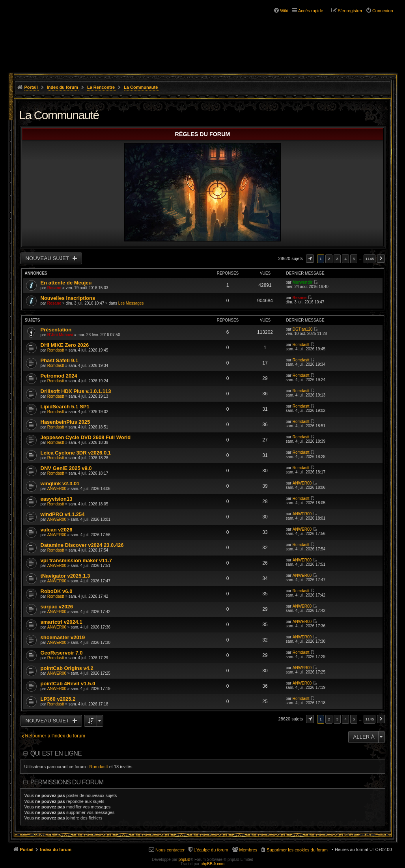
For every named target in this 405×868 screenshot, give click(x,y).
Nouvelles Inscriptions (68, 298)
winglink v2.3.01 (60, 484)
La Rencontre (101, 87)
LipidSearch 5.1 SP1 (65, 407)
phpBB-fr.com (213, 864)
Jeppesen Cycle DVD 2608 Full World (86, 437)
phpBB (185, 860)
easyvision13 (57, 499)
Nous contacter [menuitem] (170, 850)
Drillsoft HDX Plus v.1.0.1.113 (76, 391)
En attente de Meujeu (66, 283)
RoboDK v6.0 (57, 591)
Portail (31, 87)
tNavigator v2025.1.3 (65, 576)
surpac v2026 (57, 607)
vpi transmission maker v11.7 (76, 560)
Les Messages (131, 303)
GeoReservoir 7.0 (62, 653)
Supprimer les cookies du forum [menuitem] (297, 850)
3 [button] (337, 259)
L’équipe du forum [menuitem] (211, 850)
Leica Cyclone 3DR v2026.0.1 (76, 453)
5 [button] (354, 259)
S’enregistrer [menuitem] (350, 11)
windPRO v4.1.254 (63, 514)
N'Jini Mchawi (60, 335)
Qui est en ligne (56, 753)
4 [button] (346, 259)
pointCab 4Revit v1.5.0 (68, 684)
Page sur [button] (310, 259)
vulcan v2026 (57, 530)
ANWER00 (57, 489)
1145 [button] (370, 259)
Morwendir (303, 282)
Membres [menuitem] (248, 850)
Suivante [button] (381, 259)
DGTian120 (303, 329)
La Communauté (141, 87)
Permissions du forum (67, 782)
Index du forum (63, 87)
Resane (54, 288)
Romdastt (56, 350)
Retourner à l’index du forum (55, 736)
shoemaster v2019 (63, 637)
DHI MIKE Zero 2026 (65, 345)
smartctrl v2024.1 (62, 622)
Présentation (56, 330)
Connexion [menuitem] (383, 11)
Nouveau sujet (48, 258)
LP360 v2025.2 (58, 699)
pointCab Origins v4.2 (67, 668)
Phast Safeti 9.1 (60, 360)
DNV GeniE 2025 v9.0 (66, 468)
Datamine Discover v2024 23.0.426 (82, 545)
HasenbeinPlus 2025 (65, 422)
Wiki (284, 11)
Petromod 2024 (59, 376)
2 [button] (329, 259)
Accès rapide (311, 11)
